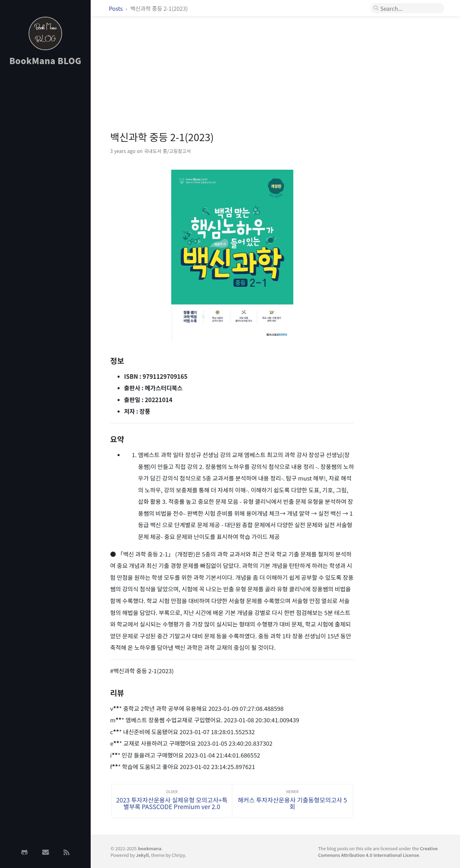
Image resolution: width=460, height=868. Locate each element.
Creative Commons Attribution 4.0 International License (378, 852)
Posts (116, 8)
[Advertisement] (45, 182)
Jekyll (142, 855)
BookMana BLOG (46, 60)
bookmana (150, 848)
